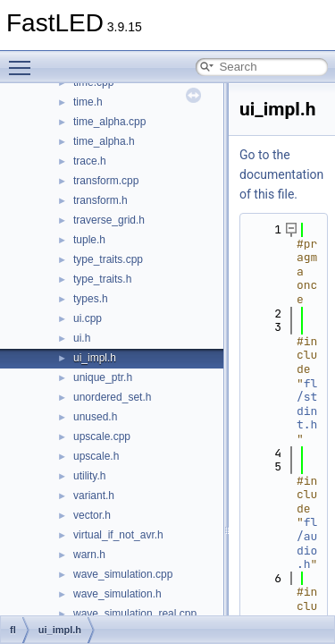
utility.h (89, 476)
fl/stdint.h (307, 404)
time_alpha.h (104, 141)
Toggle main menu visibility (24, 60)
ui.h (82, 338)
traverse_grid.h (109, 220)
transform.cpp (106, 181)
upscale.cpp (102, 436)
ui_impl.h (95, 358)
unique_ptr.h (103, 377)
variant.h (94, 496)
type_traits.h (102, 279)
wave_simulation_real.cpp (135, 614)
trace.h (90, 161)
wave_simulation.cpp (123, 574)
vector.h (92, 515)
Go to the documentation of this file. (281, 174)
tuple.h (89, 240)
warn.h (89, 555)
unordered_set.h (112, 397)
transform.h (100, 200)
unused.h (95, 417)
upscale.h (96, 456)
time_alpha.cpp (109, 122)
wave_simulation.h (117, 594)
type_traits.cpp (108, 259)
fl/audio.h (307, 543)
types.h (91, 299)
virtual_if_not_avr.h (118, 535)
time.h (88, 102)
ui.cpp (88, 318)
